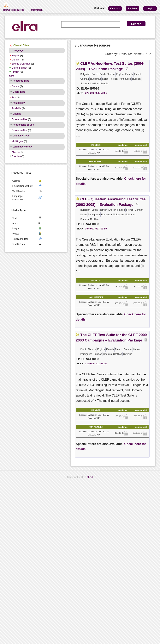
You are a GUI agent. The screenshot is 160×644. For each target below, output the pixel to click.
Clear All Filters (21, 45)
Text (14, 97)
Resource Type (21, 81)
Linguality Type (21, 136)
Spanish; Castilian (21, 64)
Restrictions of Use (23, 125)
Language (18, 50)
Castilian (16, 156)
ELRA (90, 477)
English (16, 56)
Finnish (16, 72)
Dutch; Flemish (20, 68)
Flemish (16, 152)
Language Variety (22, 147)
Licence (17, 114)
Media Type (19, 92)
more (11, 76)
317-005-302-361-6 (96, 363)
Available (16, 108)
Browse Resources (14, 10)
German (16, 60)
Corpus (16, 86)
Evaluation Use (20, 119)
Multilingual (18, 141)
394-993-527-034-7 (96, 229)
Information (36, 10)
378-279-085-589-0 (96, 93)
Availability (19, 103)
